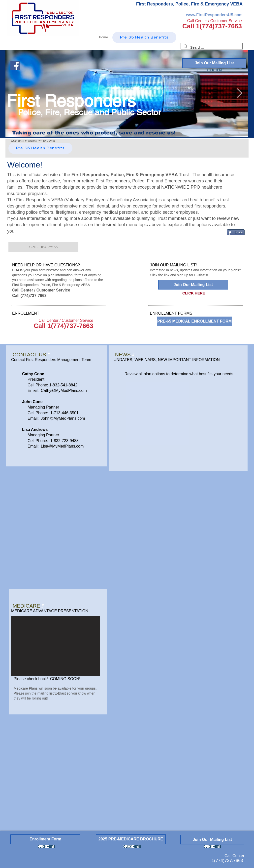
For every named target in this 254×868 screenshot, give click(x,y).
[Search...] (211, 48)
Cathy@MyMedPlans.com (64, 391)
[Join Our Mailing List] (214, 63)
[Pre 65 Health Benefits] (40, 148)
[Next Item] (239, 93)
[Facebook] (15, 65)
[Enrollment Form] (45, 839)
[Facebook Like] (40, 57)
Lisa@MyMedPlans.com (62, 446)
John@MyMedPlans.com (63, 418)
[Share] (236, 232)
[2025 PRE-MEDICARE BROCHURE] (131, 839)
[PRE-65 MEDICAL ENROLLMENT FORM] (194, 321)
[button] (43, 247)
